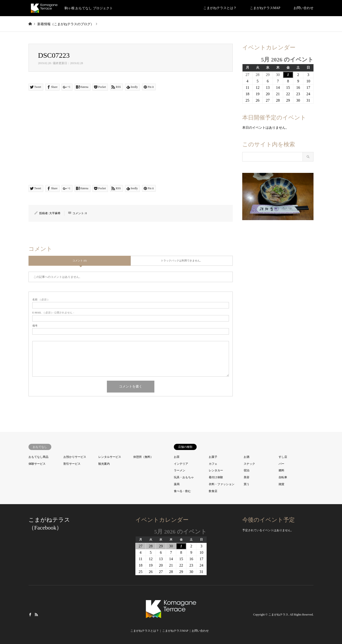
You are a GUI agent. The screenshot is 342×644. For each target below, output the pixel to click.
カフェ (213, 464)
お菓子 (213, 457)
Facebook (30, 614)
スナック (249, 464)
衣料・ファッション (222, 484)
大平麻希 (55, 213)
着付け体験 (216, 477)
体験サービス (37, 464)
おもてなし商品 (38, 457)
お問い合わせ (304, 8)
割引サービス (72, 464)
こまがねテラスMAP (265, 8)
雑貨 (281, 484)
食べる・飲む (182, 491)
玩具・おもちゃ (184, 477)
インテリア (181, 464)
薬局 (177, 484)
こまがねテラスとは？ (220, 8)
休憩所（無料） (143, 457)
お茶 (177, 457)
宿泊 (247, 470)
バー (281, 464)
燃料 (281, 470)
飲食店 (213, 491)
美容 (247, 477)
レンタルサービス (110, 457)
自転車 (283, 477)
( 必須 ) (40, 300)
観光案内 (104, 464)
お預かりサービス (75, 457)
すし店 (283, 457)
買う (247, 484)
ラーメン (180, 470)
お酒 (247, 457)
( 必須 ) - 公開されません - (53, 313)
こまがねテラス (278, 615)
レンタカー (216, 470)
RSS (36, 614)
